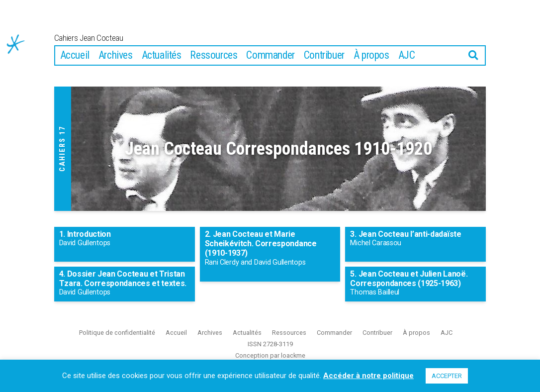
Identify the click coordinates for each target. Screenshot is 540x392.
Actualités (162, 68)
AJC (407, 68)
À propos (371, 68)
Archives (116, 68)
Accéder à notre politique (368, 376)
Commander (270, 68)
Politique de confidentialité (117, 345)
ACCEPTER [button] (447, 376)
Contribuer (324, 68)
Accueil (75, 68)
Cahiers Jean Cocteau (135, 44)
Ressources (214, 68)
